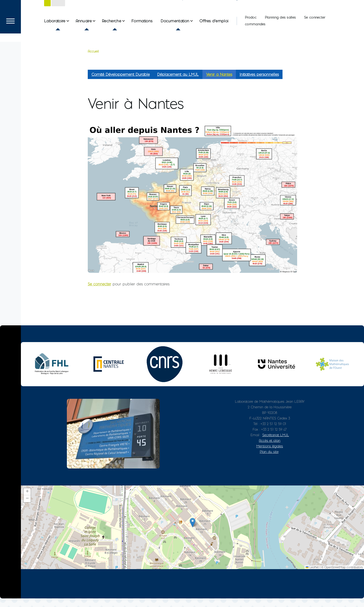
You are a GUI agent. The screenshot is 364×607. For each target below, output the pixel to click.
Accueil (93, 60)
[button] (193, 531)
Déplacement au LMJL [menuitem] (178, 83)
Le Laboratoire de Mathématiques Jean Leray (154, 13)
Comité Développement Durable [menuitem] (121, 83)
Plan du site (269, 460)
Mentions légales (270, 455)
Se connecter (315, 34)
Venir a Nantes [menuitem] (219, 83)
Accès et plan (270, 449)
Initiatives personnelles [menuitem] (259, 83)
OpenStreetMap (335, 576)
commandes (255, 41)
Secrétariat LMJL (276, 444)
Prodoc (251, 34)
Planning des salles (280, 34)
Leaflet (312, 576)
